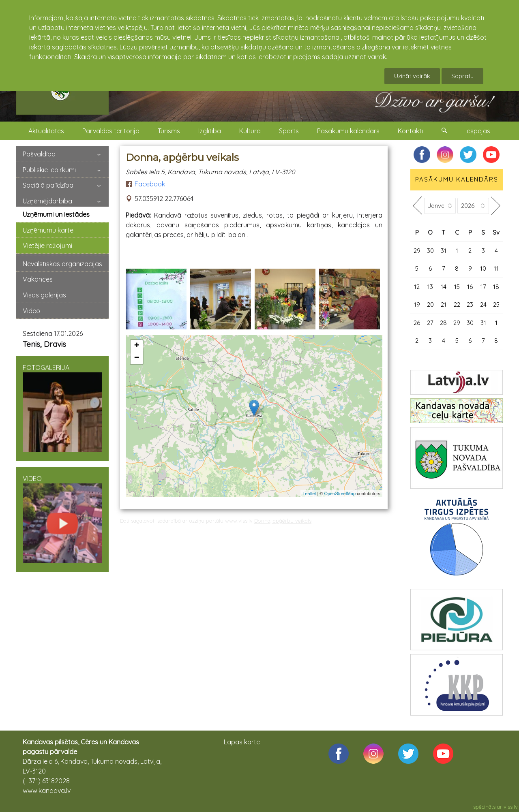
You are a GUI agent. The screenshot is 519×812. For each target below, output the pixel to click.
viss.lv (511, 807)
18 (496, 287)
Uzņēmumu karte (48, 230)
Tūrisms (169, 131)
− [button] (137, 358)
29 (417, 251)
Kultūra (250, 131)
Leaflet (309, 494)
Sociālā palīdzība (48, 185)
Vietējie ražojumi (47, 246)
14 (444, 287)
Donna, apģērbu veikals (283, 521)
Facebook (150, 184)
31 (444, 251)
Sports (289, 131)
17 (483, 287)
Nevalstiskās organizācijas (62, 264)
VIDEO (62, 519)
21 (444, 304)
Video (31, 311)
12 (417, 287)
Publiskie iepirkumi (49, 170)
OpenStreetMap (340, 494)
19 (417, 304)
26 (417, 323)
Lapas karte (242, 742)
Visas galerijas (44, 295)
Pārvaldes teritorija (111, 131)
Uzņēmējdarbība (47, 201)
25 (496, 304)
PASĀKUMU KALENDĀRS (457, 179)
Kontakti (410, 131)
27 (430, 323)
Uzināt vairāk (412, 76)
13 (430, 287)
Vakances (38, 279)
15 (457, 287)
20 (430, 304)
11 (496, 268)
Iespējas (478, 131)
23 (470, 304)
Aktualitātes (46, 131)
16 (470, 287)
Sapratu (462, 76)
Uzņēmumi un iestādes (56, 214)
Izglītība (210, 131)
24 (483, 304)
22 (457, 304)
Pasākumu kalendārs (348, 131)
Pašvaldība (39, 154)
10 (483, 268)
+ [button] (137, 346)
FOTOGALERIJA (62, 408)
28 (443, 323)
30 (430, 251)
